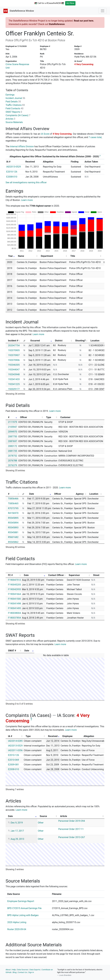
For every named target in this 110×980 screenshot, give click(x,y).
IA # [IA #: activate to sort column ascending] (10, 736)
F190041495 (14, 608)
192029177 (14, 389)
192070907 (14, 355)
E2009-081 (13, 765)
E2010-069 (13, 760)
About (8, 970)
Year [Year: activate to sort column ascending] (10, 256)
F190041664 (14, 594)
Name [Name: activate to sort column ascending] (21, 256)
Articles (10, 119)
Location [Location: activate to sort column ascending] (94, 494)
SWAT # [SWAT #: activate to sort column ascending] (12, 651)
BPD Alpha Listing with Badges (23, 915)
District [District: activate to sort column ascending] (59, 341)
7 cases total (95, 137)
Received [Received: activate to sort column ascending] (53, 736)
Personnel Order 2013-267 (72, 837)
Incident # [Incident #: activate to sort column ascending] (13, 341)
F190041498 (14, 604)
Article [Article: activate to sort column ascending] (64, 816)
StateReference (57, 24)
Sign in (31, 972)
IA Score (45, 134)
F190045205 (14, 585)
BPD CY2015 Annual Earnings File (24, 908)
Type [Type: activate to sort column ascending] (49, 417)
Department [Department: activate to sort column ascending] (47, 256)
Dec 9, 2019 (17, 823)
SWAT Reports (14, 112)
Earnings (10, 95)
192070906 (14, 360)
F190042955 (14, 589)
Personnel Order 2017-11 (71, 829)
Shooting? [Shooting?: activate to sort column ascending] (80, 341)
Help (14, 970)
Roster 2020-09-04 (17, 929)
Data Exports (35, 970)
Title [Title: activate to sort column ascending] (73, 256)
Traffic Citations (15, 105)
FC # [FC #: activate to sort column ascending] (10, 575)
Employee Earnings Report (21, 901)
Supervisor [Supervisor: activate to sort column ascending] (74, 575)
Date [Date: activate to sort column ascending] (32, 494)
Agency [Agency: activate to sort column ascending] (80, 494)
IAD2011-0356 (15, 750)
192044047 (14, 370)
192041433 (14, 379)
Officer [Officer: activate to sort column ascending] (24, 417)
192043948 (14, 374)
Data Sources (23, 970)
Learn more (27, 200)
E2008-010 (12, 177)
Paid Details (13, 102)
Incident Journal (15, 98)
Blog (15, 972)
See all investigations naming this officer (26, 182)
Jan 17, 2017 (17, 831)
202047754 (14, 345)
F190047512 (14, 580)
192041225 (14, 384)
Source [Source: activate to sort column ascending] (43, 816)
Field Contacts (14, 108)
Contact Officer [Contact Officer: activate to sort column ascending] (56, 575)
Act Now (70, 3)
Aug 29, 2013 (17, 839)
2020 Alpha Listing (17, 922)
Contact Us (22, 972)
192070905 (14, 350)
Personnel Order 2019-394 (72, 821)
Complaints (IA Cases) (18, 115)
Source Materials (14, 122)
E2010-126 (12, 172)
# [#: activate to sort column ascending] (9, 417)
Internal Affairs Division (22, 146)
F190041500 (14, 599)
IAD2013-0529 (14, 167)
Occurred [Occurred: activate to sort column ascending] (35, 341)
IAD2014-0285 (15, 741)
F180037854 (14, 618)
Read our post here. (84, 21)
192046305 (14, 365)
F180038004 (14, 613)
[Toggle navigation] (103, 11)
